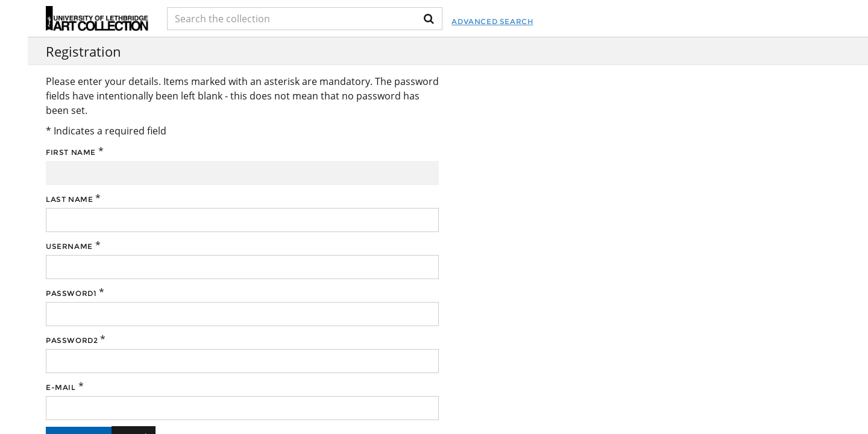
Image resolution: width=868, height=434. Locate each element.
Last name (69, 199)
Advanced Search (492, 21)
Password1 (71, 293)
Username (69, 246)
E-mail (61, 387)
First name (71, 152)
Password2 (72, 340)
